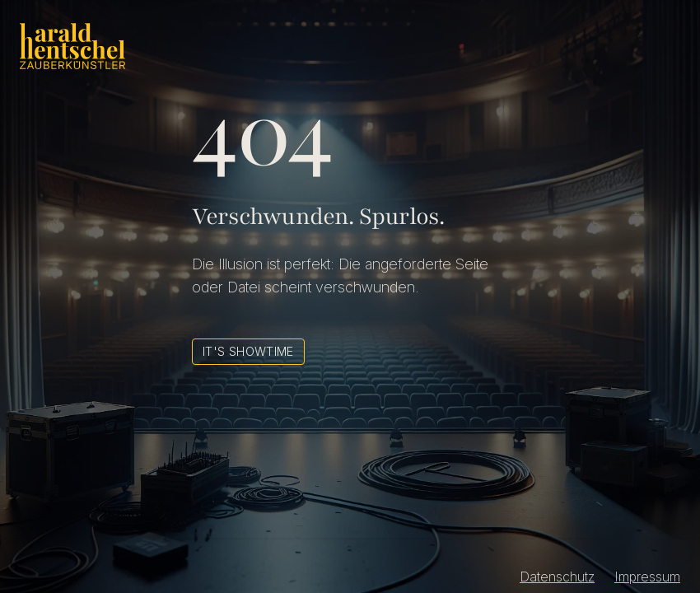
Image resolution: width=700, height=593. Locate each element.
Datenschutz (557, 577)
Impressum (647, 577)
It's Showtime (248, 351)
